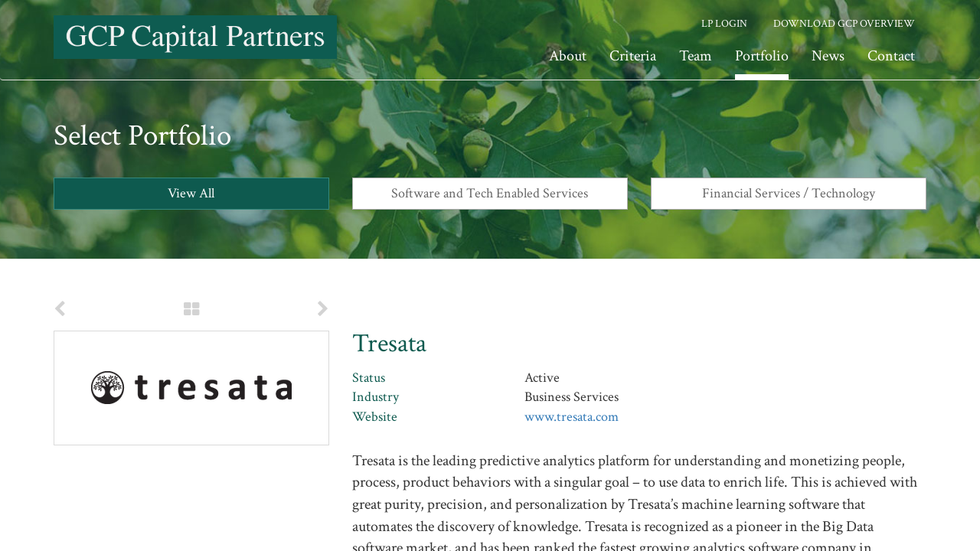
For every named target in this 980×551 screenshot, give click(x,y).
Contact (891, 56)
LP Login (724, 24)
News (828, 56)
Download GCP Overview (844, 24)
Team (696, 56)
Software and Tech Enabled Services (490, 193)
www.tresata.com (572, 417)
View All (191, 193)
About (568, 56)
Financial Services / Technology (789, 193)
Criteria (633, 56)
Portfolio (762, 56)
